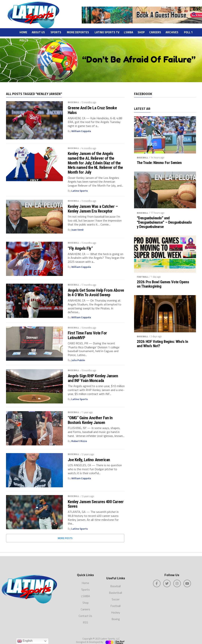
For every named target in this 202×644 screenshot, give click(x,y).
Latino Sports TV (107, 32)
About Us (38, 32)
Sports (56, 32)
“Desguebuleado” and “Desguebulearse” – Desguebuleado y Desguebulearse (164, 222)
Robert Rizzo (79, 441)
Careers (155, 32)
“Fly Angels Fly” (80, 248)
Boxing (116, 615)
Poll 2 (24, 40)
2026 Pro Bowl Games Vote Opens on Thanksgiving (163, 284)
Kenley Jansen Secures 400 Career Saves (96, 504)
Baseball (74, 102)
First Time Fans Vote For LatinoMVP (87, 335)
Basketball (116, 589)
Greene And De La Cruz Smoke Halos (92, 110)
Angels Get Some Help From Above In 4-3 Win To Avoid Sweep (96, 293)
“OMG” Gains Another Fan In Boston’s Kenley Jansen (90, 420)
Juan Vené (77, 230)
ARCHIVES (172, 32)
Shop (141, 32)
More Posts (65, 538)
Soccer (116, 595)
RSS (86, 618)
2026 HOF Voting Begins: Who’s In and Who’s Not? (162, 344)
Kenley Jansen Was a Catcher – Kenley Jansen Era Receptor (93, 209)
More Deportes (78, 32)
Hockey (116, 608)
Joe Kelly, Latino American (89, 460)
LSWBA (129, 32)
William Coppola (81, 131)
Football (143, 277)
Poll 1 (188, 32)
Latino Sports (80, 191)
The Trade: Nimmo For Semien (159, 163)
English (25, 641)
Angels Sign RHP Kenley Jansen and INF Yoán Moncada (93, 378)
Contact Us (85, 612)
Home (23, 32)
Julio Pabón (78, 360)
